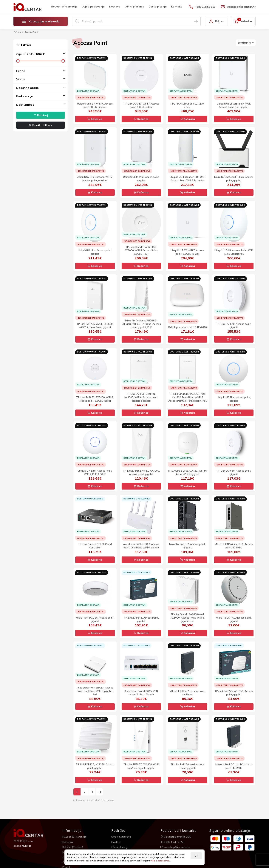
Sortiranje (244, 43)
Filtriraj (41, 115)
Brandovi (68, 841)
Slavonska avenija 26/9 (176, 837)
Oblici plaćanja (134, 7)
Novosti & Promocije (64, 7)
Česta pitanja (158, 7)
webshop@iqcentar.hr (238, 7)
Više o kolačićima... (161, 861)
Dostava (115, 7)
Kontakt (177, 7)
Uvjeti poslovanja (93, 7)
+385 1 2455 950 (202, 7)
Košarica (95, 119)
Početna (17, 32)
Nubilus (27, 846)
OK (196, 856)
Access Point (31, 32)
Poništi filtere (41, 125)
